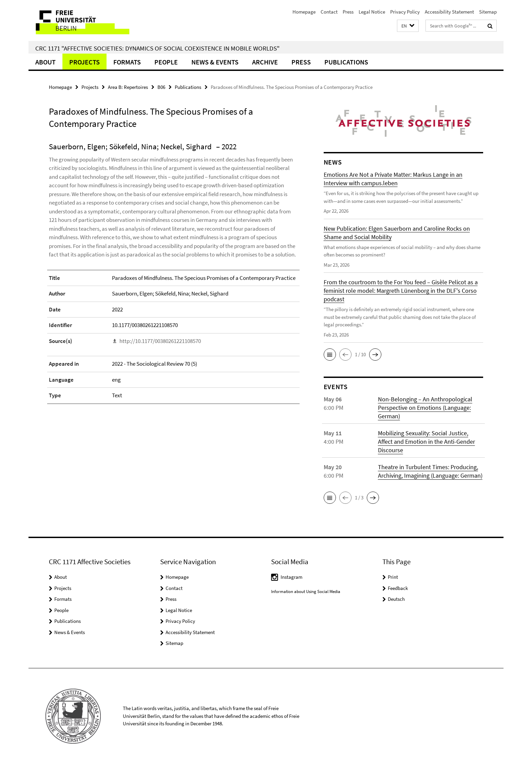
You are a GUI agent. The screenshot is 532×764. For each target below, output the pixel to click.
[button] (408, 26)
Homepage (304, 12)
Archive (265, 62)
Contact (329, 12)
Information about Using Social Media (306, 591)
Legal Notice (372, 12)
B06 (161, 87)
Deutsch (396, 599)
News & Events (215, 62)
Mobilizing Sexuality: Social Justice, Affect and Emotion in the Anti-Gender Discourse (426, 442)
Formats (127, 62)
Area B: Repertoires (128, 87)
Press (348, 12)
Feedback (398, 588)
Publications (346, 62)
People (166, 62)
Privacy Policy (405, 12)
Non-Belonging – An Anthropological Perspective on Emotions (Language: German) (425, 408)
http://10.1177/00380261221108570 (160, 341)
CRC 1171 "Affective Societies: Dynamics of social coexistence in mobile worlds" (157, 48)
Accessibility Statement (449, 12)
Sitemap (488, 12)
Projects (84, 62)
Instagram (291, 577)
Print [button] (393, 577)
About (45, 62)
